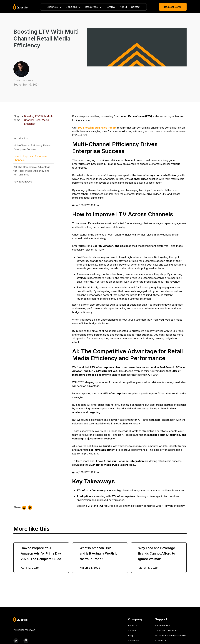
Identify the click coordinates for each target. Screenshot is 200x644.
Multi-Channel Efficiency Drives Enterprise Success (32, 147)
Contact (136, 7)
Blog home (17, 118)
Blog (130, 635)
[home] (21, 7)
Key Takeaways (23, 182)
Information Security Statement (171, 635)
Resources (134, 640)
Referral (110, 7)
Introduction (21, 138)
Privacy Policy (162, 625)
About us (133, 625)
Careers (132, 630)
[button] (54, 7)
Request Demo (173, 7)
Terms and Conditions (166, 630)
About (123, 7)
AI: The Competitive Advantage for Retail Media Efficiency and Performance (32, 171)
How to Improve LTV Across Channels (30, 158)
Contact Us (161, 640)
